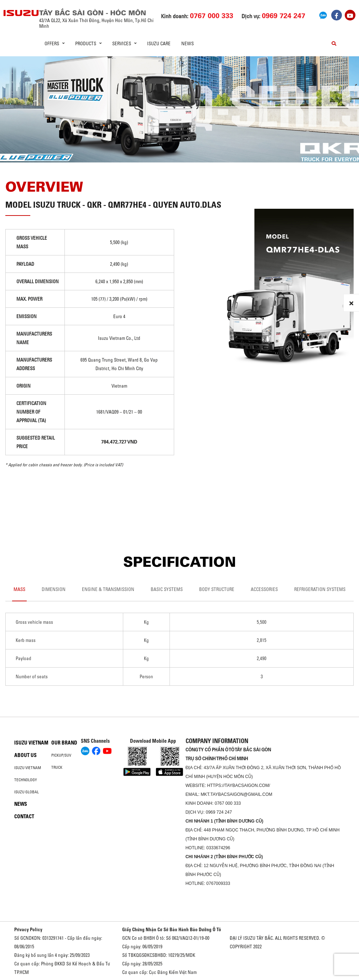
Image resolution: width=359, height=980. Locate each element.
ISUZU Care (159, 43)
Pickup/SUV (61, 755)
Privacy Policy (28, 929)
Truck (57, 767)
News (188, 43)
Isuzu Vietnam (31, 743)
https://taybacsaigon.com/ (238, 785)
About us (25, 755)
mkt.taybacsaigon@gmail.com (236, 794)
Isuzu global (27, 792)
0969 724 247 (219, 812)
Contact (24, 816)
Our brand (64, 743)
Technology (26, 780)
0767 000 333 (228, 803)
